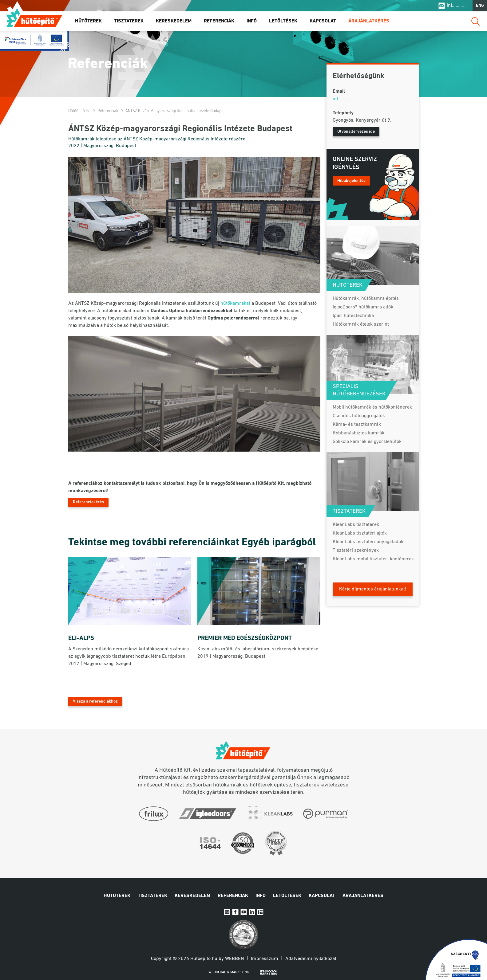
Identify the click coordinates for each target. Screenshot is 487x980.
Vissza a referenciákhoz (95, 702)
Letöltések (283, 21)
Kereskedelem (174, 21)
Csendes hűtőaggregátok (359, 416)
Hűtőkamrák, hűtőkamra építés (366, 299)
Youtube (244, 912)
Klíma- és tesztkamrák (357, 425)
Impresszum (265, 959)
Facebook (235, 912)
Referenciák (219, 21)
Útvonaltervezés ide (356, 132)
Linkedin (252, 912)
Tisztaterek (129, 21)
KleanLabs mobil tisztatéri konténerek (373, 559)
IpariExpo (260, 912)
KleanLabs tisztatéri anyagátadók (368, 542)
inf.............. (458, 6)
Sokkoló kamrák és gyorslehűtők (367, 442)
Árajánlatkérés (369, 21)
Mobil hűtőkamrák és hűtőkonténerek (372, 407)
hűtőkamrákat (235, 304)
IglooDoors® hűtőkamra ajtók (363, 307)
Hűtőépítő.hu (34, 18)
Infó (252, 21)
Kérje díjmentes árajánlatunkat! (373, 589)
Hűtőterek (88, 21)
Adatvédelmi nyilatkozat (311, 959)
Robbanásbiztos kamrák (358, 433)
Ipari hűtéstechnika (353, 316)
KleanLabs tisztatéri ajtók (360, 533)
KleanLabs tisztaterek (356, 525)
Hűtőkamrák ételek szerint (361, 324)
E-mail (227, 912)
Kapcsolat (323, 21)
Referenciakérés (88, 502)
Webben (234, 959)
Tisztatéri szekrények (356, 551)
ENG (480, 6)
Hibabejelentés (351, 181)
